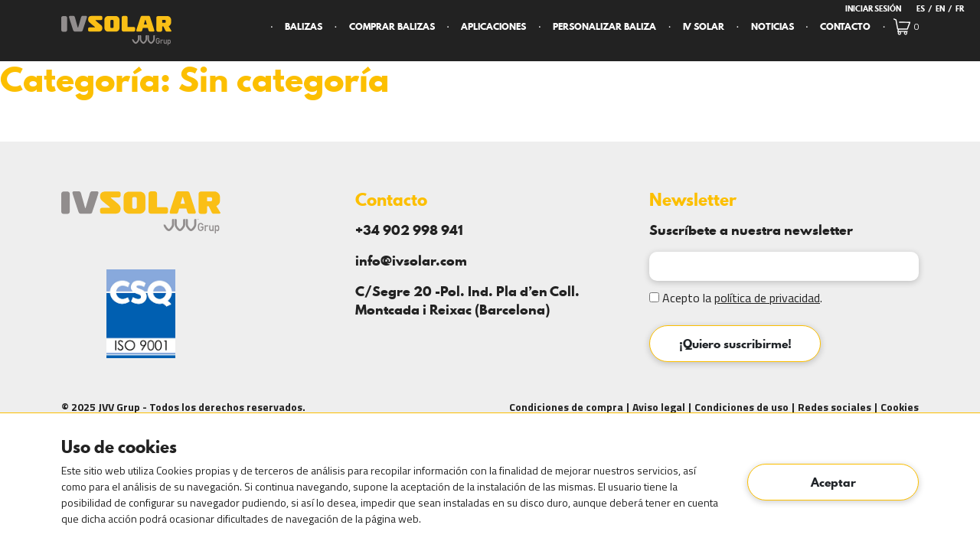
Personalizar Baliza (604, 26)
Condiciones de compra (566, 407)
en (940, 8)
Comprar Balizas (392, 26)
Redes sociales (835, 407)
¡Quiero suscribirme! (735, 344)
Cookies (900, 407)
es (921, 8)
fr (960, 8)
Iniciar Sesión (873, 8)
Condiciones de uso (742, 407)
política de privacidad (767, 298)
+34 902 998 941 (409, 230)
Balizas (304, 26)
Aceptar (833, 482)
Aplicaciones (493, 26)
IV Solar (704, 26)
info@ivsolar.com (411, 261)
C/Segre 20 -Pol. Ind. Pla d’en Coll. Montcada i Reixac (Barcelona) (467, 300)
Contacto (845, 26)
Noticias (773, 26)
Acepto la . (736, 298)
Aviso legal (659, 407)
